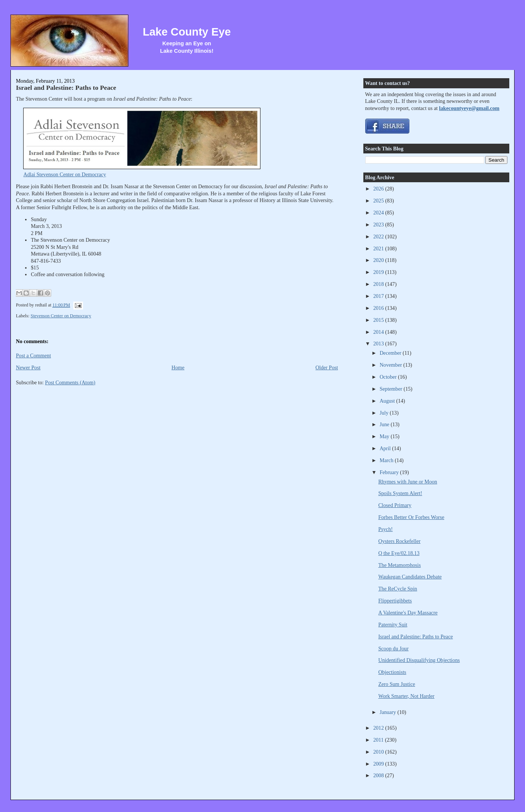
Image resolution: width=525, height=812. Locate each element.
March (387, 460)
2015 (379, 320)
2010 (379, 752)
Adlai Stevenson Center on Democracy (65, 174)
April (386, 448)
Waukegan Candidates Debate (410, 577)
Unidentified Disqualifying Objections (419, 660)
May (385, 436)
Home (178, 367)
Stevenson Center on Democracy (61, 316)
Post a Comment (33, 355)
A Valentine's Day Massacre (408, 613)
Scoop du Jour (393, 648)
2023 (379, 225)
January (388, 712)
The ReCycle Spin (398, 589)
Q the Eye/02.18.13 (399, 553)
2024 (379, 213)
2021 (379, 248)
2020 (379, 260)
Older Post (327, 367)
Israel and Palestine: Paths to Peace (66, 88)
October (389, 377)
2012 (379, 728)
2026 (379, 189)
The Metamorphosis (400, 565)
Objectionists (392, 672)
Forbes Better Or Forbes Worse (411, 517)
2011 (379, 740)
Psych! (386, 529)
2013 (379, 344)
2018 (379, 284)
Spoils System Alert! (400, 493)
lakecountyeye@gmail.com (469, 108)
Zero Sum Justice (397, 684)
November (391, 365)
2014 (379, 332)
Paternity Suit (393, 625)
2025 (379, 201)
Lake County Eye (187, 32)
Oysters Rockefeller (399, 541)
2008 (379, 775)
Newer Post (28, 367)
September (391, 389)
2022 (379, 236)
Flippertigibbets (395, 601)
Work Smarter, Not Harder (406, 696)
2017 (379, 296)
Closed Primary (395, 505)
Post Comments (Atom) (70, 382)
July (384, 413)
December (391, 353)
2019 (379, 272)
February (390, 472)
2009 (379, 764)
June (385, 424)
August (388, 401)
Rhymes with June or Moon (408, 482)
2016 (379, 308)
